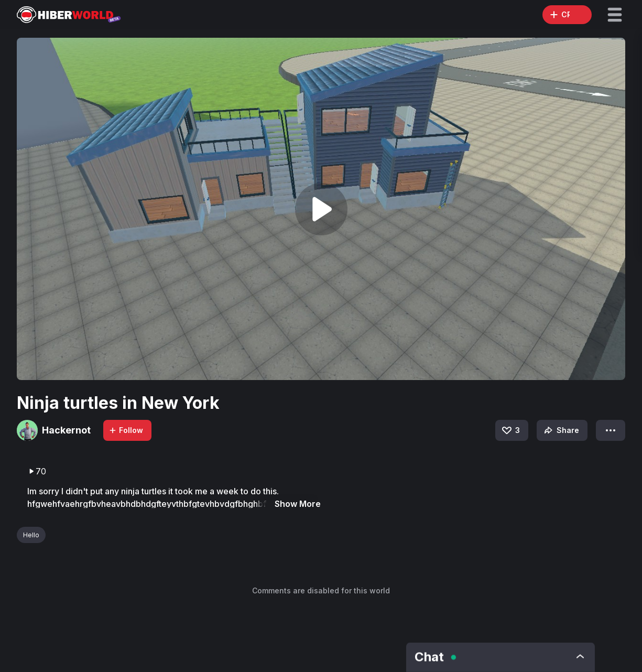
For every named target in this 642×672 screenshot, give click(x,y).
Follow (126, 430)
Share (561, 430)
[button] (615, 15)
